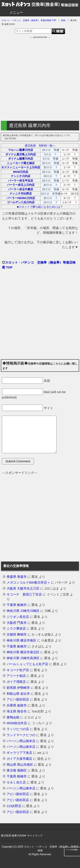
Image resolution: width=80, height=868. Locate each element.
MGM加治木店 (17, 723)
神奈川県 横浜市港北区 (23, 652)
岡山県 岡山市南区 (20, 765)
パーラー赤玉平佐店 (21, 181)
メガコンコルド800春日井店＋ (28, 583)
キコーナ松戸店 (18, 670)
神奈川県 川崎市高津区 (23, 658)
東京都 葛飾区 (17, 770)
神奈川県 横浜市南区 (21, 640)
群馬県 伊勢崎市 (18, 688)
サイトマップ (35, 836)
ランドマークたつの (21, 735)
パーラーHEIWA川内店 (21, 198)
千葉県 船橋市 (17, 605)
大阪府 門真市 (17, 623)
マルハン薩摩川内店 (21, 150)
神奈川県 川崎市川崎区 (23, 611)
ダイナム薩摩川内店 (21, 159)
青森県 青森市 (17, 577)
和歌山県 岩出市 (18, 694)
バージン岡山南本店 (21, 741)
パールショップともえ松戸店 (27, 664)
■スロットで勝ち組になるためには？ (40, 207)
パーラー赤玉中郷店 (21, 189)
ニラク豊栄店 (16, 629)
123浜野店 (14, 806)
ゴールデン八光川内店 (21, 202)
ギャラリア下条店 (19, 753)
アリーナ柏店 (16, 676)
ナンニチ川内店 (21, 176)
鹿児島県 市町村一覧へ (40, 146)
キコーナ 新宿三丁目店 (24, 594)
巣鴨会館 (13, 717)
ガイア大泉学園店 (19, 759)
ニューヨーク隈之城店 (21, 163)
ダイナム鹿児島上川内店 (21, 154)
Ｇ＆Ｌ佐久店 (16, 782)
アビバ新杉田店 (18, 699)
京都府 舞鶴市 (17, 634)
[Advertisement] (40, 79)
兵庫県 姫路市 (17, 705)
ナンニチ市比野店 (21, 194)
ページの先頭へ (72, 850)
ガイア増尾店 (16, 682)
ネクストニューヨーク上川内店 (21, 167)
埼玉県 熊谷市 (17, 711)
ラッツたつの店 (18, 729)
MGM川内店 (21, 172)
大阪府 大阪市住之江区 (23, 588)
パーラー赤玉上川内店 (21, 185)
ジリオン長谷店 (18, 617)
